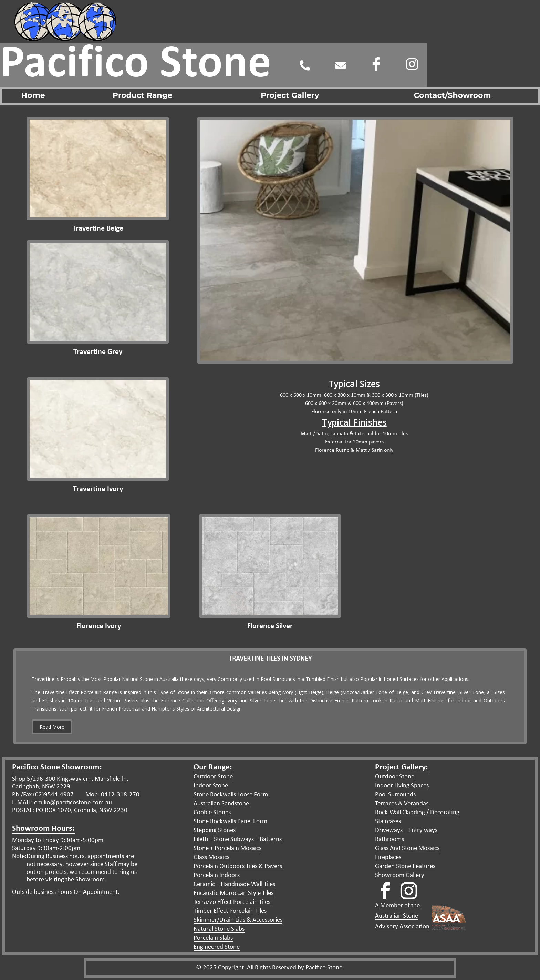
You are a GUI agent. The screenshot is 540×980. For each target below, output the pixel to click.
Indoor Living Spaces (402, 786)
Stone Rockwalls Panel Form (230, 822)
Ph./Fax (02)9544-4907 (43, 795)
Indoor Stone (211, 786)
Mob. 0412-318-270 (112, 795)
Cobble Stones (212, 813)
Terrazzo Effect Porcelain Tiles (232, 902)
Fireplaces (388, 857)
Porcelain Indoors (217, 875)
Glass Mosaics (211, 857)
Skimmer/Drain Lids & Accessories (238, 920)
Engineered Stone (217, 947)
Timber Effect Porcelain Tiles (230, 911)
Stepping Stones (215, 831)
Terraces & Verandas (402, 804)
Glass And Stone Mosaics (407, 849)
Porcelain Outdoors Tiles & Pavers (238, 866)
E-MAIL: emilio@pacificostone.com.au (62, 803)
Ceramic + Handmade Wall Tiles (234, 884)
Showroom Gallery (400, 875)
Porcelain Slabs (213, 938)
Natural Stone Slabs (219, 929)
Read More (52, 727)
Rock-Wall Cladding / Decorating (417, 813)
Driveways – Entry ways (406, 831)
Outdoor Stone (213, 777)
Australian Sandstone (221, 804)
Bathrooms (390, 840)
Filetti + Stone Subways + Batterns (238, 840)
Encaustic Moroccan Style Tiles (233, 893)
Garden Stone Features (405, 866)
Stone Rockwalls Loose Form (231, 795)
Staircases (388, 822)
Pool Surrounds (395, 795)
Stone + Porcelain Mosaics (227, 849)
